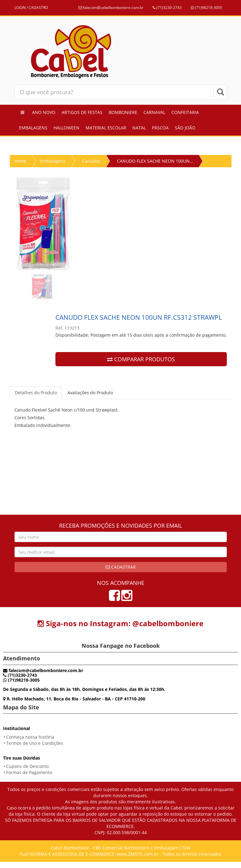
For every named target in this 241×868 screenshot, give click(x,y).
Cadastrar (121, 567)
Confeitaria (185, 112)
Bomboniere (123, 112)
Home (20, 161)
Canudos (91, 161)
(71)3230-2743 (167, 8)
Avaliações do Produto (90, 393)
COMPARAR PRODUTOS (141, 359)
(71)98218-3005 (207, 8)
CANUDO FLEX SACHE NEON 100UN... (155, 161)
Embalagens (33, 128)
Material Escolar (106, 128)
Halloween (66, 128)
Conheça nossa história (30, 737)
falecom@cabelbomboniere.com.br (111, 8)
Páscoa (160, 128)
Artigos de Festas (82, 112)
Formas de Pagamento (29, 772)
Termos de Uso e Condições (35, 743)
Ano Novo (44, 112)
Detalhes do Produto (36, 393)
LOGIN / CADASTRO (31, 8)
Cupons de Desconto (27, 766)
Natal (139, 128)
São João (185, 128)
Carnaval (154, 112)
